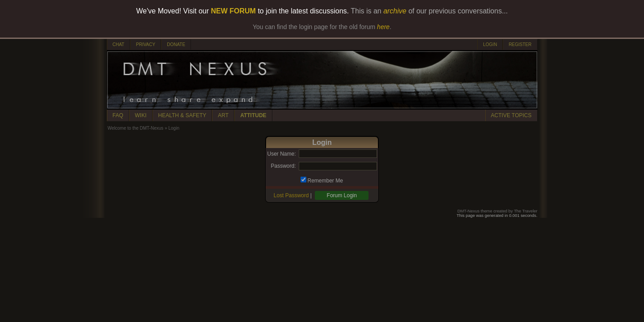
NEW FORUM (233, 11)
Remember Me (325, 181)
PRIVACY (146, 44)
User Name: (281, 154)
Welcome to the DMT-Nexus (136, 128)
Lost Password (291, 195)
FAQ (118, 115)
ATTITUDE (253, 115)
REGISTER (520, 44)
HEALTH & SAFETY (182, 115)
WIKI (141, 115)
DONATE (176, 44)
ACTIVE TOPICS (511, 115)
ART (223, 115)
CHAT (119, 44)
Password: (283, 166)
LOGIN (490, 44)
